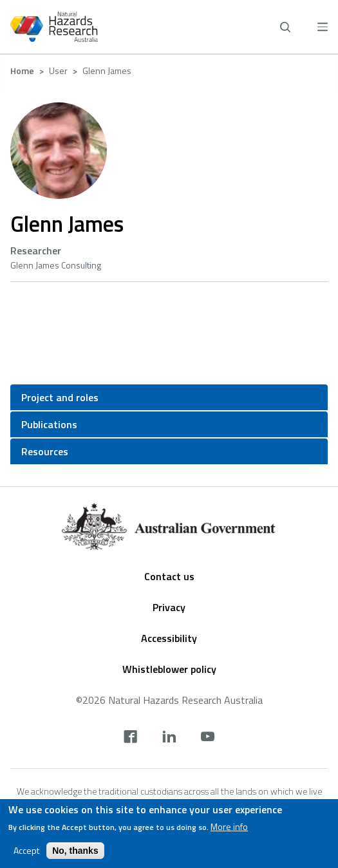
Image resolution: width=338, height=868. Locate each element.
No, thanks (75, 851)
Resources (45, 451)
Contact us (169, 576)
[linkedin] (169, 738)
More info (229, 827)
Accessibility (169, 638)
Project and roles (60, 397)
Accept (26, 851)
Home (22, 71)
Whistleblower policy (169, 669)
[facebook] (130, 738)
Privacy (169, 607)
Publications (49, 424)
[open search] (285, 27)
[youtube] (208, 738)
